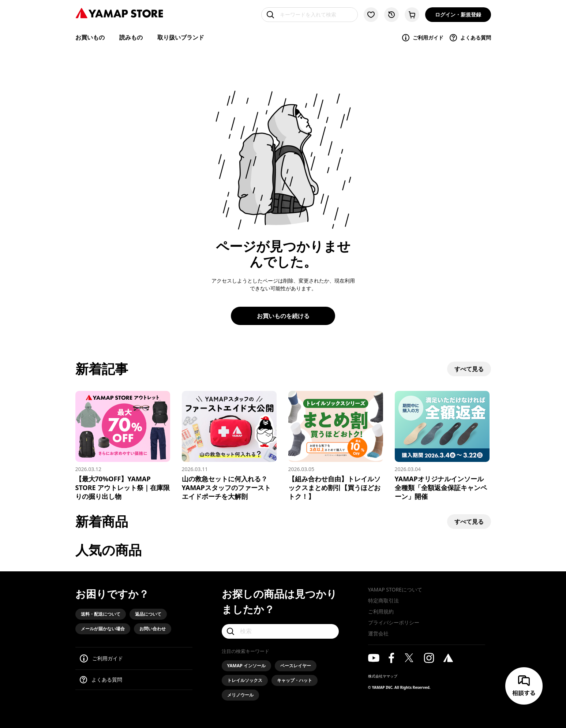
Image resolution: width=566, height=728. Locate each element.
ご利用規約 (381, 611)
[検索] (280, 631)
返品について (148, 614)
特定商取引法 (383, 600)
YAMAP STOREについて (395, 589)
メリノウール (240, 695)
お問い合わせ (153, 629)
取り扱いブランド (181, 37)
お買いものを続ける (283, 316)
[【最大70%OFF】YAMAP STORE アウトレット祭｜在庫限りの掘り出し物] (123, 446)
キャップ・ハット (295, 680)
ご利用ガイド (422, 38)
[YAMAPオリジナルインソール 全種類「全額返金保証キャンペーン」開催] (442, 446)
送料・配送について (101, 614)
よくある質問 (470, 38)
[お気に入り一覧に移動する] (371, 15)
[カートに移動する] (412, 15)
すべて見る (469, 369)
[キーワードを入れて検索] (310, 15)
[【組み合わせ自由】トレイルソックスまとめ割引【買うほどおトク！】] (336, 446)
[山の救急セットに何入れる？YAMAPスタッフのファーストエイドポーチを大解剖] (229, 446)
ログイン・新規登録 (458, 14)
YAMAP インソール (246, 666)
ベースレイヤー (296, 666)
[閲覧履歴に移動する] (391, 15)
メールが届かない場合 (103, 629)
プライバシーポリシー (394, 622)
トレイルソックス (245, 680)
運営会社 (378, 633)
